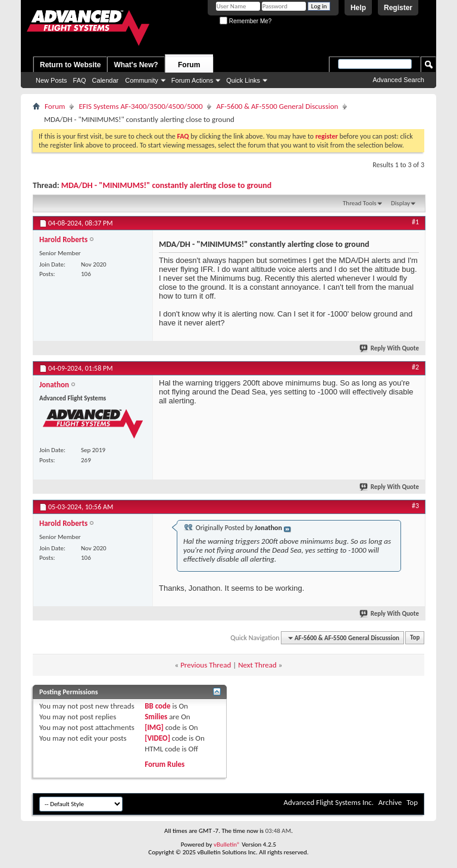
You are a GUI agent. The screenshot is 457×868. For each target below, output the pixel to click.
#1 (415, 222)
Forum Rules (165, 764)
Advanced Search (398, 80)
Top (415, 638)
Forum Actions (192, 80)
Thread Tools (360, 203)
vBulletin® (227, 845)
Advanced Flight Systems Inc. (328, 802)
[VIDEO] (157, 738)
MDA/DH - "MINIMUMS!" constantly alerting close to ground (166, 185)
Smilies (156, 717)
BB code (157, 706)
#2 (415, 367)
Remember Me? (245, 21)
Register (398, 8)
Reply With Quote (390, 348)
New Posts (51, 80)
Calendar (106, 80)
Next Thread (257, 665)
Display (400, 203)
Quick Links (243, 80)
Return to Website (70, 65)
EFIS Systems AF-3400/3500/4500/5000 (140, 106)
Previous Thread (206, 665)
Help (358, 8)
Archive (390, 802)
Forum (189, 65)
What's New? (136, 65)
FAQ (80, 80)
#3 (415, 506)
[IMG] (154, 727)
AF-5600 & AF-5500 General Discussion (277, 106)
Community (142, 80)
